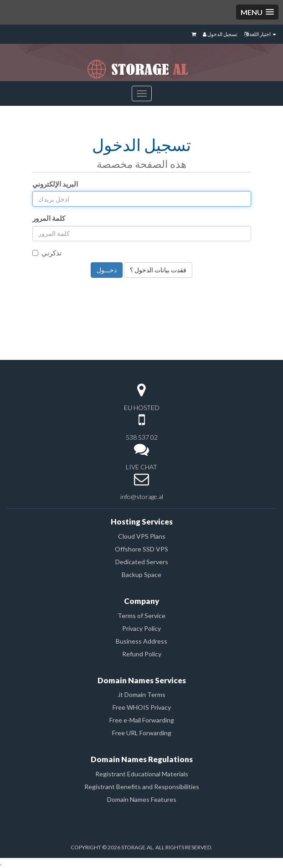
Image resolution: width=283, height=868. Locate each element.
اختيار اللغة (260, 34)
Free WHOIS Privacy (142, 707)
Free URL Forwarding (142, 733)
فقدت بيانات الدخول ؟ (158, 270)
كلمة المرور (49, 218)
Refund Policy (142, 654)
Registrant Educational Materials (142, 774)
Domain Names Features (142, 799)
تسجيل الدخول (220, 34)
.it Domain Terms (141, 694)
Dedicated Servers (142, 562)
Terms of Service (141, 616)
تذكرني (47, 253)
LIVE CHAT (141, 467)
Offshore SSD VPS (141, 549)
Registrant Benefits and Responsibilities (142, 787)
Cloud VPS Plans (142, 536)
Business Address (141, 641)
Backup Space (141, 574)
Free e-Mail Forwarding (142, 720)
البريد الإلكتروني (55, 184)
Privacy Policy (141, 628)
